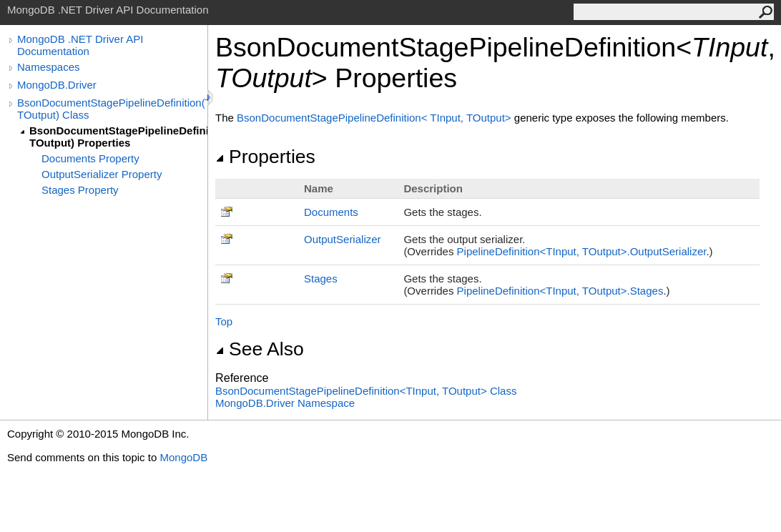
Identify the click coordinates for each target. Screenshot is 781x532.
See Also (260, 349)
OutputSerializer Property (102, 174)
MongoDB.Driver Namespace (285, 403)
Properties (265, 157)
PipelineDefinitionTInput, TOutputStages (560, 291)
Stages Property (80, 190)
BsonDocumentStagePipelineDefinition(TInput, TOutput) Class (112, 109)
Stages (321, 279)
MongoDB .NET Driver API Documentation (80, 45)
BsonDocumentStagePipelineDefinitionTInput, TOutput (375, 118)
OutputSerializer (343, 239)
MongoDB (183, 457)
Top (224, 321)
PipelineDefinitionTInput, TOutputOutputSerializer (582, 251)
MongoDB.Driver (57, 85)
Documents (331, 212)
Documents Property (90, 158)
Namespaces (49, 67)
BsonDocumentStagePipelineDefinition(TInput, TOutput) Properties (118, 137)
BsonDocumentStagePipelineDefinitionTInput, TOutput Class (366, 391)
